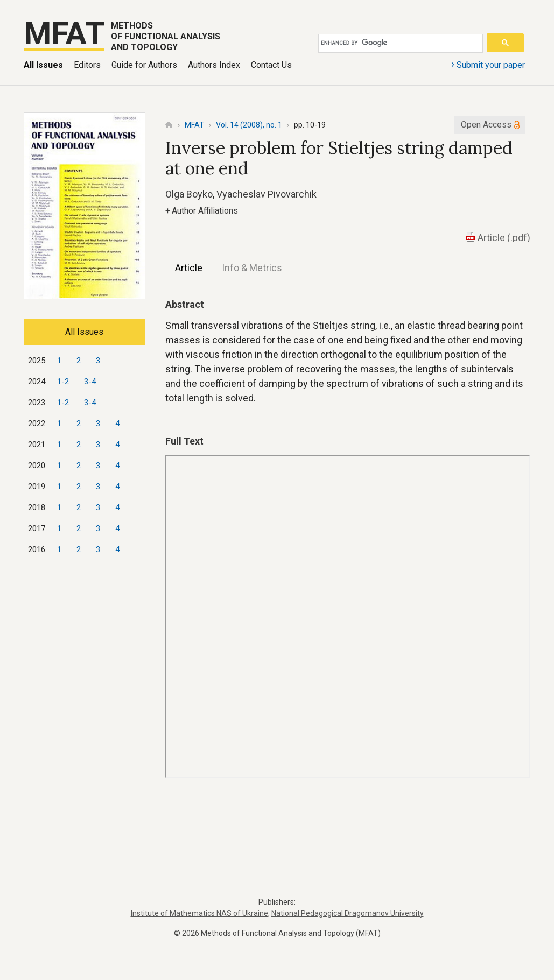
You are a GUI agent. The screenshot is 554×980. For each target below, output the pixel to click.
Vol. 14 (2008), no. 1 (249, 125)
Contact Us (271, 65)
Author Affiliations (202, 211)
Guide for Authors (144, 65)
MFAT (194, 125)
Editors (87, 65)
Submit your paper (488, 64)
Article (189, 268)
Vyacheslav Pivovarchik (267, 194)
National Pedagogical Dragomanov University (348, 913)
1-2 (63, 382)
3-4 (90, 382)
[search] (399, 43)
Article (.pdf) (504, 238)
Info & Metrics (252, 268)
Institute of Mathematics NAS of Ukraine (199, 913)
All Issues (43, 65)
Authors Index (214, 65)
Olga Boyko (189, 194)
